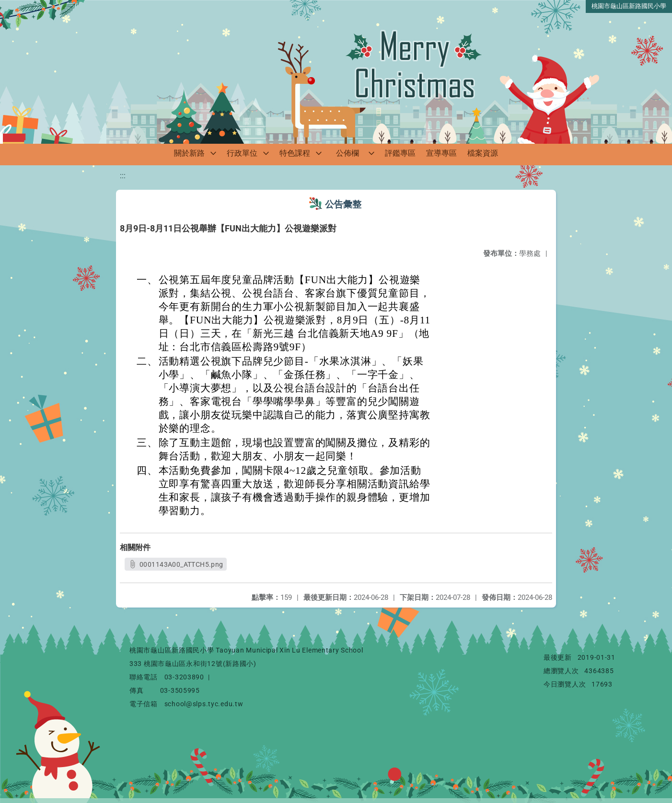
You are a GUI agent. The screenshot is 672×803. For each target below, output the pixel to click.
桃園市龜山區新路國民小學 (629, 6)
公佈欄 (348, 153)
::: (123, 176)
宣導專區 (441, 153)
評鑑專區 (400, 153)
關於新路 (189, 153)
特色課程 (295, 153)
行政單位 (242, 153)
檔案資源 (483, 153)
